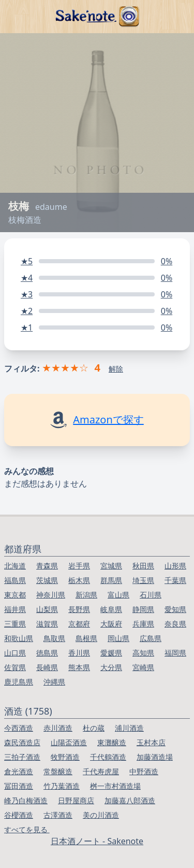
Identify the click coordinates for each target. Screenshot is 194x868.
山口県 (15, 653)
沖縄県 (54, 682)
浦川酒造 (129, 728)
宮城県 (111, 566)
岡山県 (118, 638)
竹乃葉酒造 (62, 786)
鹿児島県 (19, 682)
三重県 (15, 624)
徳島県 (47, 653)
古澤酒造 (58, 815)
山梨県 (47, 609)
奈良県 (175, 624)
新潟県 (86, 595)
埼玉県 (143, 580)
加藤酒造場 (155, 757)
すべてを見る (27, 829)
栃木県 (79, 580)
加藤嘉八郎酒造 (130, 800)
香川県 (79, 653)
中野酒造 (144, 771)
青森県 (47, 566)
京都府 (79, 624)
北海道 (15, 566)
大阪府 (111, 624)
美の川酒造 (101, 815)
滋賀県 (47, 624)
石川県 (151, 595)
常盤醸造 (58, 771)
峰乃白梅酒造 (26, 800)
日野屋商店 (76, 800)
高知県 (143, 653)
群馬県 (111, 580)
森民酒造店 (22, 742)
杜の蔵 (94, 728)
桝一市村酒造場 (115, 786)
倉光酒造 (19, 771)
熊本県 (79, 667)
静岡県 (143, 609)
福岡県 (175, 653)
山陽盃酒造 (69, 742)
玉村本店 (151, 742)
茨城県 (47, 580)
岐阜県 (111, 609)
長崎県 (47, 667)
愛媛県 (111, 653)
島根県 (86, 638)
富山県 (118, 595)
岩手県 (79, 566)
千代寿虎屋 (101, 771)
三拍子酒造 (22, 757)
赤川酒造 (58, 728)
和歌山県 (19, 638)
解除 (116, 369)
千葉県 (175, 580)
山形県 (175, 566)
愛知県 (175, 609)
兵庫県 (143, 624)
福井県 (15, 609)
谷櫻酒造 (19, 815)
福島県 (15, 580)
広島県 (151, 638)
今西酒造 (19, 728)
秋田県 (143, 566)
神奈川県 (51, 595)
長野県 (79, 609)
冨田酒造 (19, 786)
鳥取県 (54, 638)
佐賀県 (15, 667)
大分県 (111, 667)
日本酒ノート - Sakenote (97, 841)
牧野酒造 (65, 757)
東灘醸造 (112, 742)
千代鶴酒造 (108, 757)
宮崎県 (143, 667)
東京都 (15, 595)
